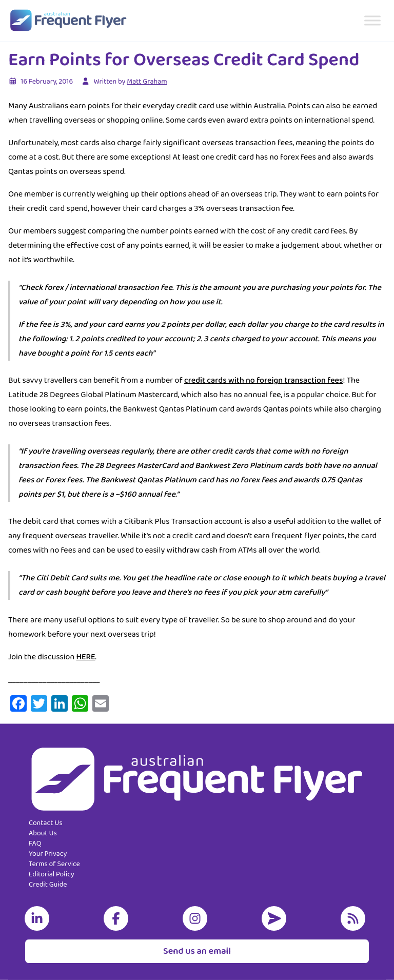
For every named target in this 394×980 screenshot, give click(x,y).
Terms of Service (54, 864)
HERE (85, 657)
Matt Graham (147, 82)
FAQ (35, 844)
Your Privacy (48, 854)
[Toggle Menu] (372, 20)
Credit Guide (48, 885)
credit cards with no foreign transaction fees (263, 380)
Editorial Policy (52, 874)
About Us (43, 833)
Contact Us (46, 823)
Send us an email (197, 951)
